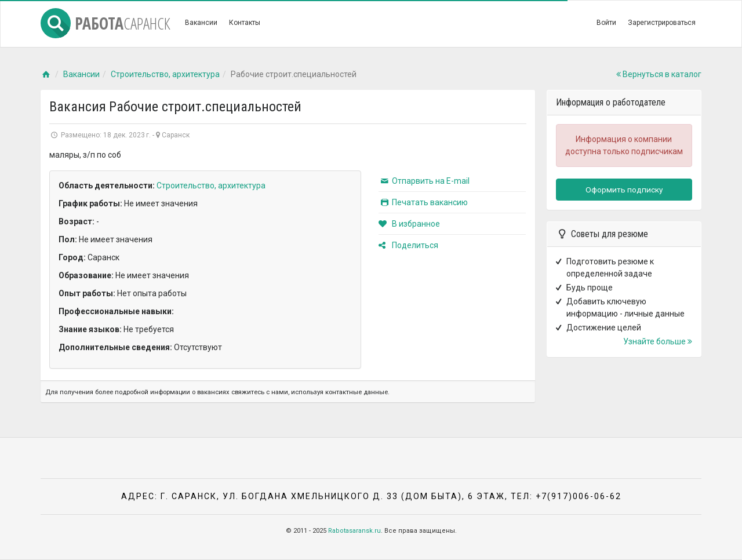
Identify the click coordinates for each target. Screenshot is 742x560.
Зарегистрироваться (662, 23)
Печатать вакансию (423, 202)
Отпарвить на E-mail (424, 181)
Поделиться (408, 245)
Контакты (245, 23)
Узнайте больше (658, 341)
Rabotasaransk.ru (354, 531)
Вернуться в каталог (659, 74)
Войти (606, 23)
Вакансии (201, 23)
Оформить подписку (624, 190)
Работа (106, 23)
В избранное (409, 224)
